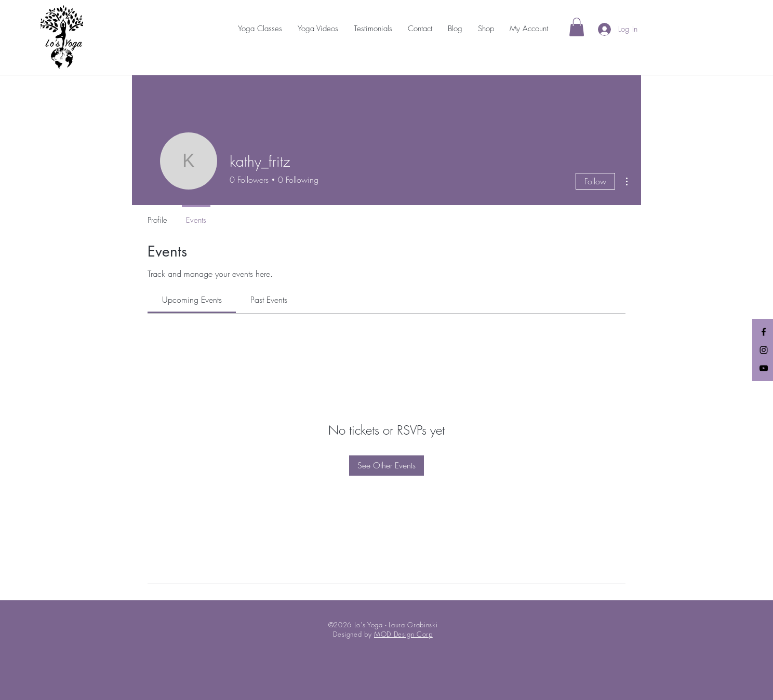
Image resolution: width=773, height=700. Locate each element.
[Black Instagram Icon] (764, 350)
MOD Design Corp (403, 634)
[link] (577, 27)
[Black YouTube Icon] (764, 368)
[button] (260, 29)
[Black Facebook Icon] (764, 332)
